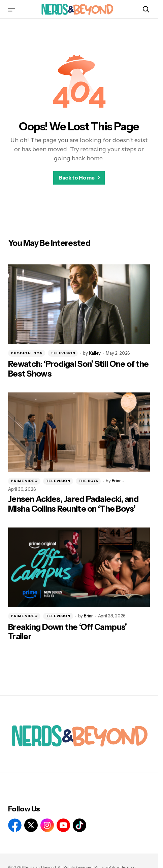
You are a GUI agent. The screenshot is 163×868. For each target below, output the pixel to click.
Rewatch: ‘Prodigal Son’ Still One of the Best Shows (78, 369)
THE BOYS (88, 481)
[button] (11, 9)
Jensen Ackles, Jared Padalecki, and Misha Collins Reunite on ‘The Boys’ (73, 504)
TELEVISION (63, 353)
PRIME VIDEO (24, 481)
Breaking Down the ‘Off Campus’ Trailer (67, 632)
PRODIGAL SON (27, 353)
